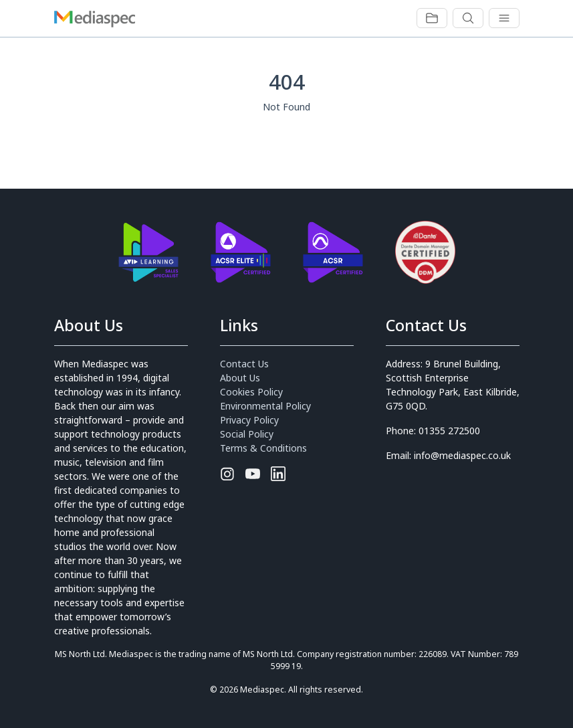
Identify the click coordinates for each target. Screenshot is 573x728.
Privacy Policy (249, 420)
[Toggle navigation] (432, 18)
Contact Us (244, 364)
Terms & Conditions (263, 448)
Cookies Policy (251, 392)
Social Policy (247, 434)
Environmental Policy (265, 406)
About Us (240, 378)
